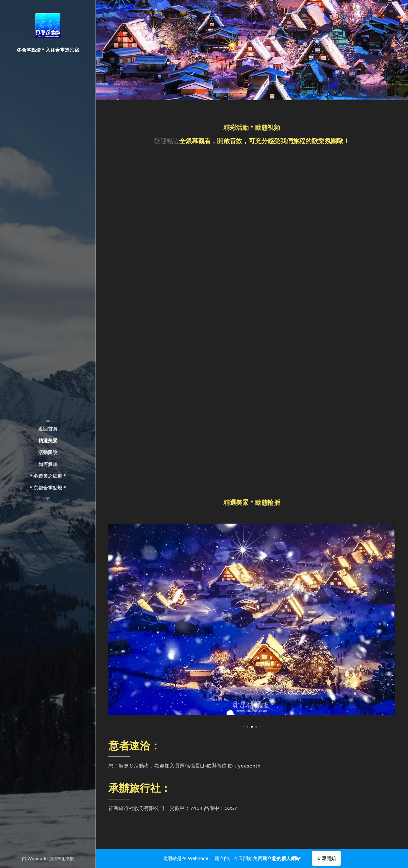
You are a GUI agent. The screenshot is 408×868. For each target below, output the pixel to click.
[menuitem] (48, 429)
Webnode (38, 859)
